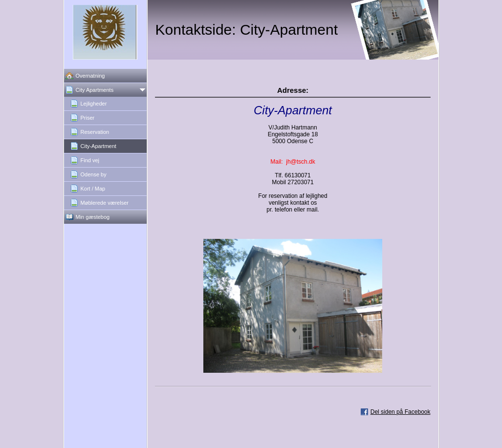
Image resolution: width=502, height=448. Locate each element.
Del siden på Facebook (401, 412)
